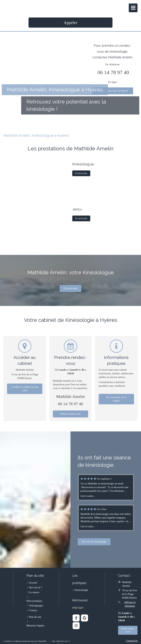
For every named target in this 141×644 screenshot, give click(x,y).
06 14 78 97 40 (113, 72)
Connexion (132, 641)
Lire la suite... (123, 496)
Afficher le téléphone (130, 604)
